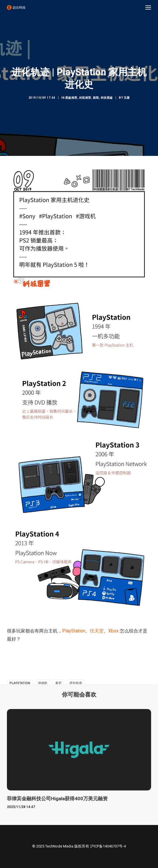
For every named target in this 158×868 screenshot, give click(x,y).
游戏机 (43, 683)
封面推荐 (85, 98)
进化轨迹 (76, 683)
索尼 (58, 683)
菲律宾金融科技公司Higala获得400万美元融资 (57, 804)
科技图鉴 (107, 98)
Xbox (113, 631)
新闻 (96, 98)
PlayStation (74, 631)
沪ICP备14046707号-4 (108, 846)
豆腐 (127, 98)
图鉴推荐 (71, 98)
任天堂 (97, 631)
